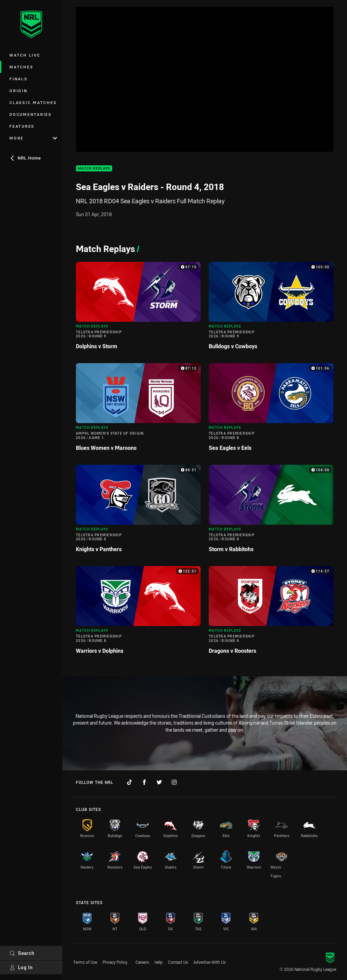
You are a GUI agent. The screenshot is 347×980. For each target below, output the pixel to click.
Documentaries (31, 114)
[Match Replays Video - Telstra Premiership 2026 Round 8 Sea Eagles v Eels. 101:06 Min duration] (271, 410)
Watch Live (25, 55)
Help (159, 962)
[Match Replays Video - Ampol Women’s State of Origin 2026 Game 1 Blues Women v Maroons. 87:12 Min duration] (138, 410)
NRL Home (25, 158)
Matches (21, 67)
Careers (142, 962)
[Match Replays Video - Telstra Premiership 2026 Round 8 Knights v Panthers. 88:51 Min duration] (138, 511)
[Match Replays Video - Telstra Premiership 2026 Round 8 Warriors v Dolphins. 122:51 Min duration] (138, 613)
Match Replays (94, 169)
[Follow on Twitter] (159, 782)
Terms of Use (85, 962)
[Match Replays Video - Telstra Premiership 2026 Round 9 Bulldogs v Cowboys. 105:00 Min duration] (271, 308)
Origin (19, 91)
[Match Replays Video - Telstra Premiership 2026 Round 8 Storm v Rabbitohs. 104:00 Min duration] (271, 511)
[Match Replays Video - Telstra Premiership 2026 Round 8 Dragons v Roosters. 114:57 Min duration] (271, 613)
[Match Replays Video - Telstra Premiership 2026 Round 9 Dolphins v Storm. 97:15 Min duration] (138, 308)
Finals (19, 79)
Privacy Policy (115, 962)
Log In (21, 967)
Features (22, 126)
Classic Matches (33, 102)
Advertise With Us (210, 962)
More (33, 138)
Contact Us (178, 962)
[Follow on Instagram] (174, 782)
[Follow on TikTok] (129, 782)
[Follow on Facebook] (144, 782)
